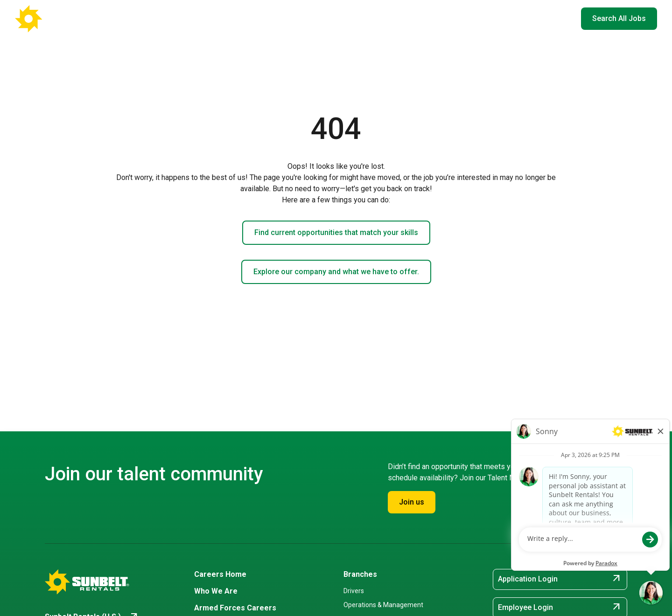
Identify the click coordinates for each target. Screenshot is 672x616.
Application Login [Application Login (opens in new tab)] (560, 579)
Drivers (354, 591)
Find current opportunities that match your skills (336, 232)
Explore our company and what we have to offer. (336, 272)
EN (560, 19)
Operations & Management (383, 605)
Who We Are (378, 18)
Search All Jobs (619, 18)
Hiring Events (513, 18)
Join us (412, 502)
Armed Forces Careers (445, 18)
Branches (360, 574)
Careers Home (243, 18)
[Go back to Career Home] (61, 19)
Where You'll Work (312, 19)
